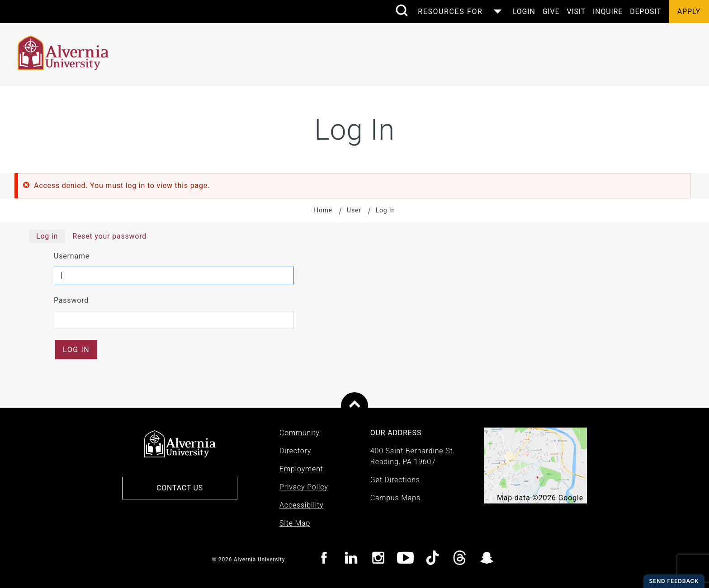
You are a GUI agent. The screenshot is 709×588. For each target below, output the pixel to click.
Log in (47, 236)
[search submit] (402, 11)
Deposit (645, 12)
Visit (576, 12)
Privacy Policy (304, 487)
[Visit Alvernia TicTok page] (432, 559)
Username (72, 256)
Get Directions (395, 480)
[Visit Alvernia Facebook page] (324, 559)
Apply (689, 12)
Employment (301, 469)
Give (551, 12)
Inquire (608, 12)
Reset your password (109, 236)
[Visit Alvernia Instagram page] (378, 559)
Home (323, 210)
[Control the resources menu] (457, 12)
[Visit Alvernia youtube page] (405, 559)
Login (524, 12)
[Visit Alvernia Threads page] (460, 559)
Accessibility (301, 505)
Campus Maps (395, 498)
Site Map (295, 523)
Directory (295, 451)
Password (71, 300)
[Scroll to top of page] (354, 406)
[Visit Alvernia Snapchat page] (487, 559)
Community (300, 433)
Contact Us (180, 488)
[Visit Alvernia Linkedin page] (351, 559)
